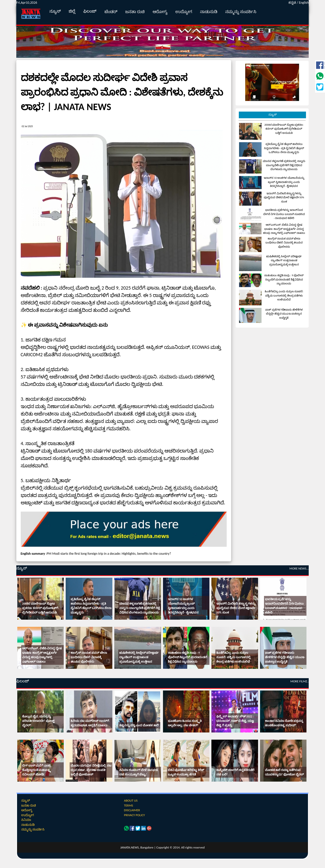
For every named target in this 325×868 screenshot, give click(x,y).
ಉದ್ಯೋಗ (184, 12)
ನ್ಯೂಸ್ (55, 11)
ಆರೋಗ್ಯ (160, 12)
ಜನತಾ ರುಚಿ (135, 12)
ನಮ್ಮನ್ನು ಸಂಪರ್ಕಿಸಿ (241, 12)
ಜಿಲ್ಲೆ (72, 11)
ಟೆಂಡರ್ (111, 12)
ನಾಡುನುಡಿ (209, 12)
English (304, 3)
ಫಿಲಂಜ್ (90, 11)
